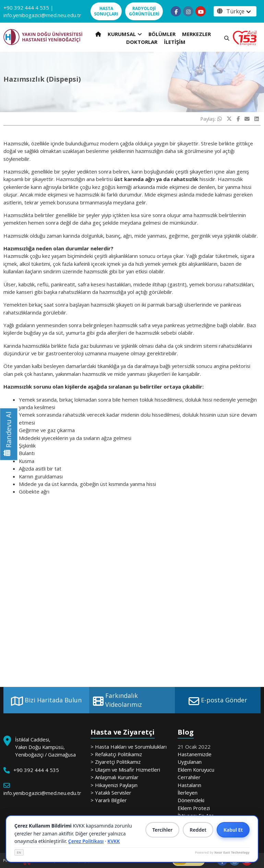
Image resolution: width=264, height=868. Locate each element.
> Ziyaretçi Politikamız (116, 762)
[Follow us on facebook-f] (176, 11)
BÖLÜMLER (162, 34)
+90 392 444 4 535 (26, 8)
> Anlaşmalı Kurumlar (115, 777)
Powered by (222, 852)
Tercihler (162, 830)
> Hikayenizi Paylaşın (114, 785)
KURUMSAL (125, 34)
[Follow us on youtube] (201, 11)
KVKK (113, 841)
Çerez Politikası (86, 841)
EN (19, 852)
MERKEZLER (196, 34)
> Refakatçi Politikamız (116, 754)
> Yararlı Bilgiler (109, 800)
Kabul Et (233, 830)
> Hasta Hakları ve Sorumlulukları (129, 747)
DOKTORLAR (142, 42)
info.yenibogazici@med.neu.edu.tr (42, 15)
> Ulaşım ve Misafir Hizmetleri (125, 770)
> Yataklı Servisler (111, 793)
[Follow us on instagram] (188, 11)
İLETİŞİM (175, 42)
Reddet (198, 830)
